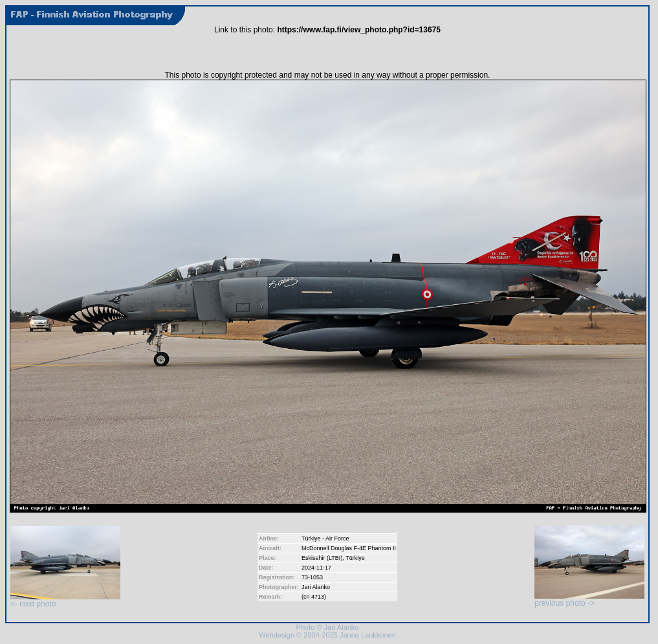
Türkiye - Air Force (325, 539)
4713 (318, 597)
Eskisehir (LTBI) (322, 558)
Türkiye (355, 558)
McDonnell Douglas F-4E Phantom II (349, 548)
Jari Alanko (316, 587)
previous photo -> (589, 600)
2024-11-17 (316, 568)
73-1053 (312, 577)
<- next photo (65, 600)
